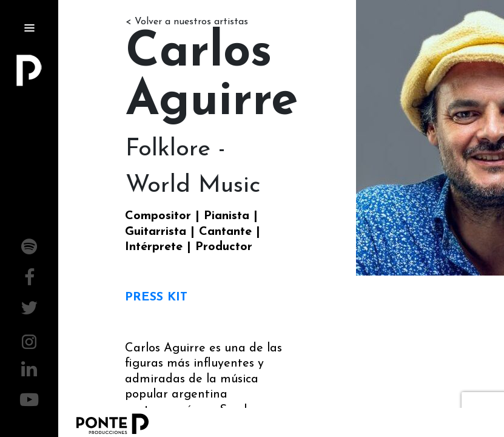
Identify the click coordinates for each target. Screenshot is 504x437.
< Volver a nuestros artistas (187, 22)
